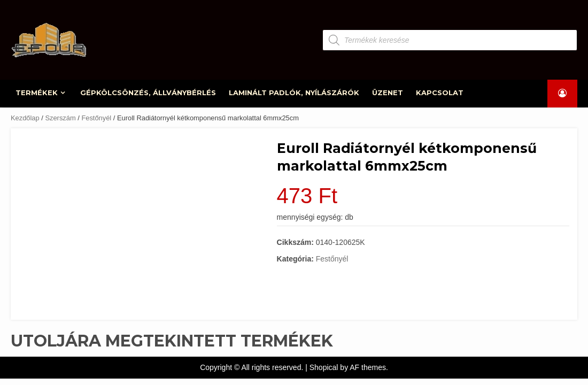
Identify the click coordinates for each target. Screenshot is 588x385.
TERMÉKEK (37, 93)
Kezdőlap (25, 118)
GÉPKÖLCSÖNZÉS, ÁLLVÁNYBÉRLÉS (149, 93)
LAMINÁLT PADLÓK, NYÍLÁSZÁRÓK (295, 93)
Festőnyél (96, 118)
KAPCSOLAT (440, 93)
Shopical (324, 367)
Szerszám (60, 118)
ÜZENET (388, 93)
